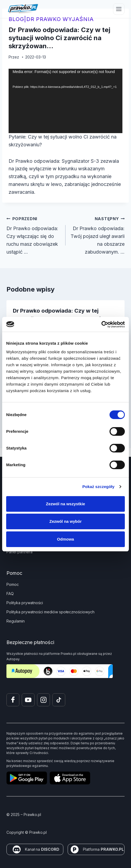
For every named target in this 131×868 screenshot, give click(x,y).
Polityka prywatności (25, 603)
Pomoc (13, 584)
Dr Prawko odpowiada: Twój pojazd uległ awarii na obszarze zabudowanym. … (97, 235)
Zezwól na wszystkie (65, 504)
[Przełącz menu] (119, 9)
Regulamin (16, 621)
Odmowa (65, 539)
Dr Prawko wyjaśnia (60, 19)
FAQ (10, 594)
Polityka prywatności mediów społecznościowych (50, 612)
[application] (65, 101)
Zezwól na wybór (65, 521)
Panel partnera (19, 552)
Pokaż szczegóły (99, 487)
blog (16, 19)
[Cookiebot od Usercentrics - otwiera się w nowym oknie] (101, 324)
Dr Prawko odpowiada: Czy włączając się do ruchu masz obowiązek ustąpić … (34, 235)
